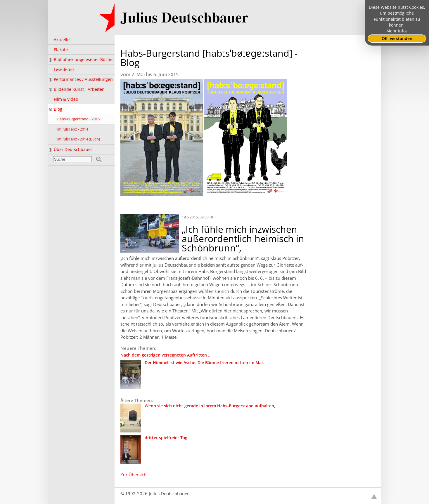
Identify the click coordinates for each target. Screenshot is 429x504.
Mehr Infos (397, 31)
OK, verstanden (397, 39)
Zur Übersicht (134, 475)
